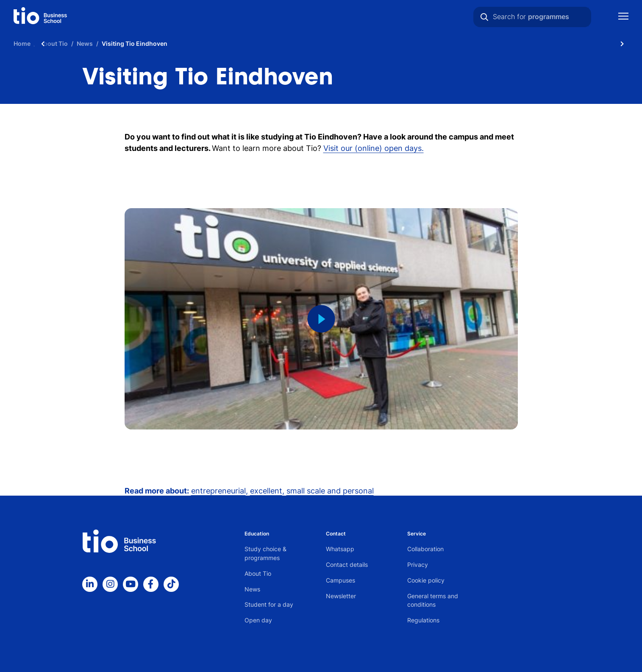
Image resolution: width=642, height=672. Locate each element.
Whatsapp (340, 549)
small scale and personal (330, 491)
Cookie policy (426, 580)
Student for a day (269, 604)
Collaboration (425, 549)
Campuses (340, 580)
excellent (266, 491)
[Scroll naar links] (43, 43)
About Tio (258, 573)
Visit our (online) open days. (374, 148)
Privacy (418, 565)
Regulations (423, 620)
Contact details (347, 565)
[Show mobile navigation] (623, 17)
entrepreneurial (218, 491)
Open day (258, 620)
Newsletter (341, 596)
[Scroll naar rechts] (622, 43)
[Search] (484, 17)
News (252, 589)
